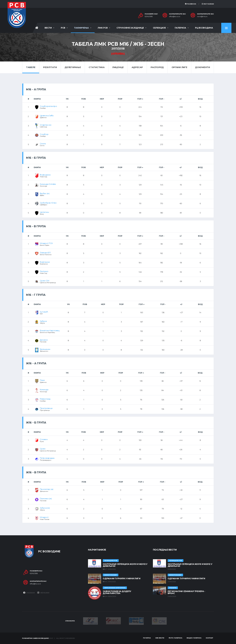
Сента (43, 144)
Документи (202, 67)
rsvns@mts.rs (202, 17)
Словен (44, 439)
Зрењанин (45, 349)
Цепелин (44, 212)
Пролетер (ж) (47, 489)
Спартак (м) (45, 125)
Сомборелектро (48, 106)
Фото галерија (175, 638)
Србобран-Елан (48, 203)
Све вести (160, 638)
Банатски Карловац (50, 330)
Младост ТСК (46, 243)
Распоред (157, 67)
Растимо (44, 271)
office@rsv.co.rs (175, 17)
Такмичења (81, 28)
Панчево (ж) (46, 498)
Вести (48, 28)
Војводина (45, 175)
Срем (43, 449)
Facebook (191, 4)
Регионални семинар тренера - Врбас (186, 592)
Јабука (43, 321)
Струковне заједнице (130, 28)
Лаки (42, 380)
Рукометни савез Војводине (35, 638)
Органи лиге (179, 67)
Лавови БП (45, 253)
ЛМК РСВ (103, 28)
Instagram (208, 4)
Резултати (50, 67)
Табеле (31, 67)
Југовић (44, 312)
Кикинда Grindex (48, 184)
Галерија (180, 28)
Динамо (44, 340)
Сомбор (44, 134)
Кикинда (44, 389)
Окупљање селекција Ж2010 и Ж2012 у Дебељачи (125, 565)
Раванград (45, 399)
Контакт (209, 638)
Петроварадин (47, 458)
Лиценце (118, 67)
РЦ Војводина (204, 28)
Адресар (137, 67)
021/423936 (149, 17)
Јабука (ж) (45, 508)
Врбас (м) (45, 193)
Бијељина (45, 262)
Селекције (159, 28)
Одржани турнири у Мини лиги (122, 579)
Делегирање (73, 67)
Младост (44, 517)
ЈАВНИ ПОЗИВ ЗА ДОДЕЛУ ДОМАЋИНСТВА (117, 592)
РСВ (63, 28)
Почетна (147, 638)
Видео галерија (194, 638)
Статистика (97, 67)
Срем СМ (44, 281)
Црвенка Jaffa (47, 116)
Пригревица (46, 408)
